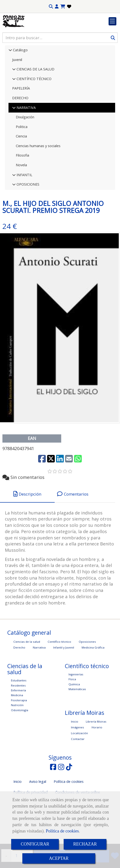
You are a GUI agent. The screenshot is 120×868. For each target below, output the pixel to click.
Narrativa (39, 677)
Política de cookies (62, 831)
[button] (57, 7)
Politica (22, 156)
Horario (97, 757)
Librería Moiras (96, 751)
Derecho (19, 677)
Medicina (17, 725)
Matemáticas (77, 719)
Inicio (75, 751)
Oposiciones (87, 671)
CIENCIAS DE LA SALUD (35, 99)
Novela (21, 195)
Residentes (18, 715)
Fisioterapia (19, 730)
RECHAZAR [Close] (85, 844)
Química (74, 714)
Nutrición (17, 735)
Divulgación (25, 147)
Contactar (78, 769)
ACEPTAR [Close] (59, 858)
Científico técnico (59, 671)
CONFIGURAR (35, 844)
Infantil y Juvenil (64, 677)
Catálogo (20, 80)
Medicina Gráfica (93, 677)
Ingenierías (76, 704)
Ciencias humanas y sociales (38, 176)
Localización (79, 763)
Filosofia (22, 185)
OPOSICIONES (27, 214)
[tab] (27, 524)
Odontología (20, 740)
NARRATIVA (26, 137)
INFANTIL (24, 205)
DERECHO (20, 128)
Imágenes (77, 757)
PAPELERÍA (21, 118)
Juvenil (17, 89)
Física (72, 709)
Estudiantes (19, 710)
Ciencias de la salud (27, 671)
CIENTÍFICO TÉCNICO (34, 109)
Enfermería (18, 720)
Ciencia (21, 166)
